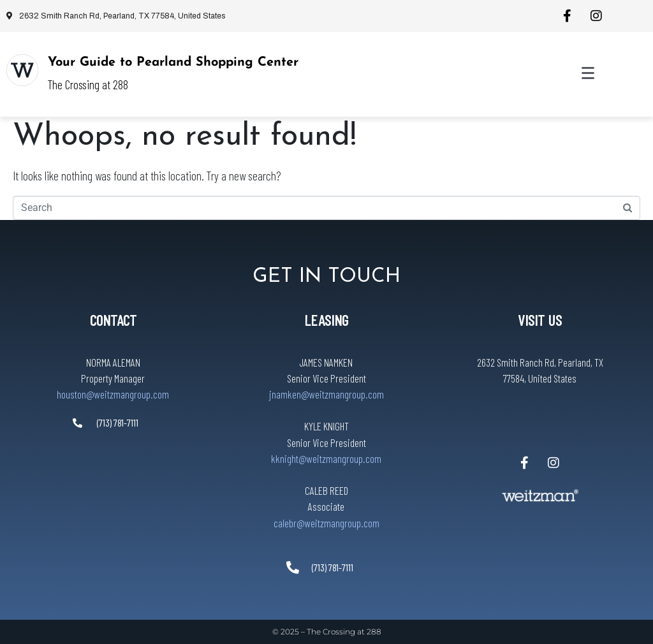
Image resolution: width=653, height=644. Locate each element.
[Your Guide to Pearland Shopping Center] (22, 70)
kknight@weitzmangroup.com (326, 458)
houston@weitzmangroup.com (113, 394)
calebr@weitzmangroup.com (326, 523)
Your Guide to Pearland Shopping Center (173, 62)
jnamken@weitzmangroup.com (326, 394)
